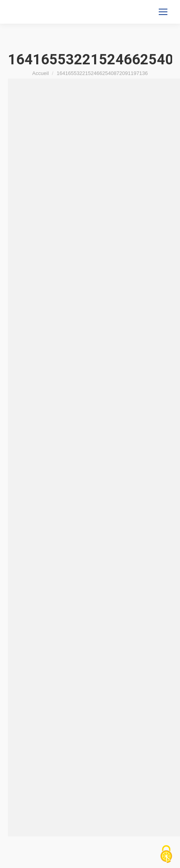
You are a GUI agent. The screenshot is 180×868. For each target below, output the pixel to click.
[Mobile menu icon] (163, 12)
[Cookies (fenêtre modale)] (166, 855)
